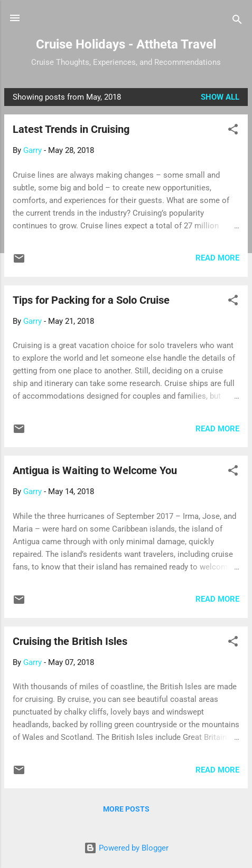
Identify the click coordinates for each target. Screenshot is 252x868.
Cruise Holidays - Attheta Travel (126, 44)
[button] (233, 131)
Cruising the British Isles (70, 641)
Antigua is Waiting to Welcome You (95, 470)
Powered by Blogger (126, 848)
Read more (217, 258)
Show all (220, 97)
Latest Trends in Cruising (71, 129)
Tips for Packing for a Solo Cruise (91, 300)
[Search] (237, 21)
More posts (126, 809)
